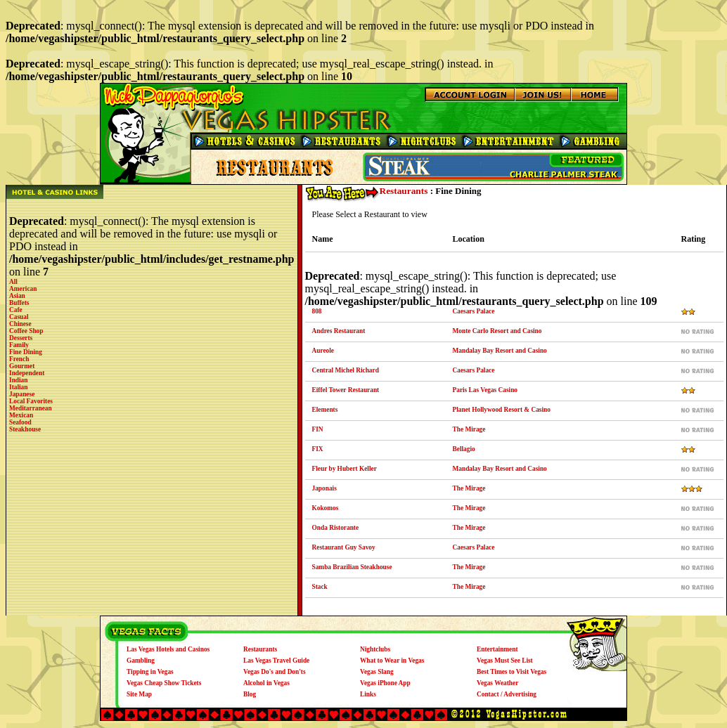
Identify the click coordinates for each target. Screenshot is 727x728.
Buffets (19, 303)
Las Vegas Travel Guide (276, 661)
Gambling (141, 661)
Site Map (139, 694)
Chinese (20, 324)
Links (368, 694)
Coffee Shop (26, 331)
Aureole (323, 351)
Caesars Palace (474, 311)
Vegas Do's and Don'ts (275, 672)
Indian (18, 380)
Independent (27, 373)
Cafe (16, 310)
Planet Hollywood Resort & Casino (502, 410)
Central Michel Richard (346, 370)
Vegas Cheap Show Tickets (164, 683)
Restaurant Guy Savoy (344, 547)
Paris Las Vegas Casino (485, 390)
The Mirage (469, 429)
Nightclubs (375, 649)
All (13, 282)
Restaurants (404, 191)
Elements (325, 410)
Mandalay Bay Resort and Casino (500, 351)
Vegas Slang (377, 672)
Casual (19, 317)
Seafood (20, 422)
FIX (318, 449)
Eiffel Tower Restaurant (346, 390)
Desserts (21, 338)
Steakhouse (25, 429)
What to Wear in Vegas (392, 661)
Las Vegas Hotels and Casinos (168, 649)
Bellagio (464, 449)
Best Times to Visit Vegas (512, 672)
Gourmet (22, 366)
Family (19, 345)
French (19, 359)
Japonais (324, 488)
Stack (320, 587)
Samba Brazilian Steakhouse (352, 567)
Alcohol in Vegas (266, 683)
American (23, 289)
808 (317, 311)
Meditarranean (31, 408)
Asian (17, 296)
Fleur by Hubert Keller (345, 469)
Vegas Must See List (505, 661)
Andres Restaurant (339, 331)
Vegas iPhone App (385, 683)
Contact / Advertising (507, 694)
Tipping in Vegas (150, 672)
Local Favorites (31, 401)
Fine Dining (26, 352)
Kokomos (326, 508)
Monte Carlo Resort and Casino (497, 331)
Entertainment (497, 649)
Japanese (22, 394)
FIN (318, 429)
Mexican (21, 415)
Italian (18, 387)
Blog (250, 694)
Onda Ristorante (336, 528)
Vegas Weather (497, 683)
